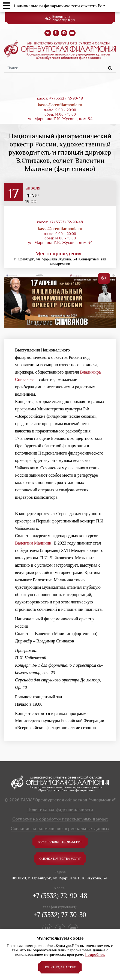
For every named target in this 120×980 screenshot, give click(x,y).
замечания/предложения (60, 842)
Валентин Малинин (33, 543)
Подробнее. (95, 954)
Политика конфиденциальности (60, 809)
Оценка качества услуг (60, 859)
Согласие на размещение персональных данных (60, 829)
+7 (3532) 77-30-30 (60, 915)
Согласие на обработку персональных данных (60, 819)
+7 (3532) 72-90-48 (60, 896)
